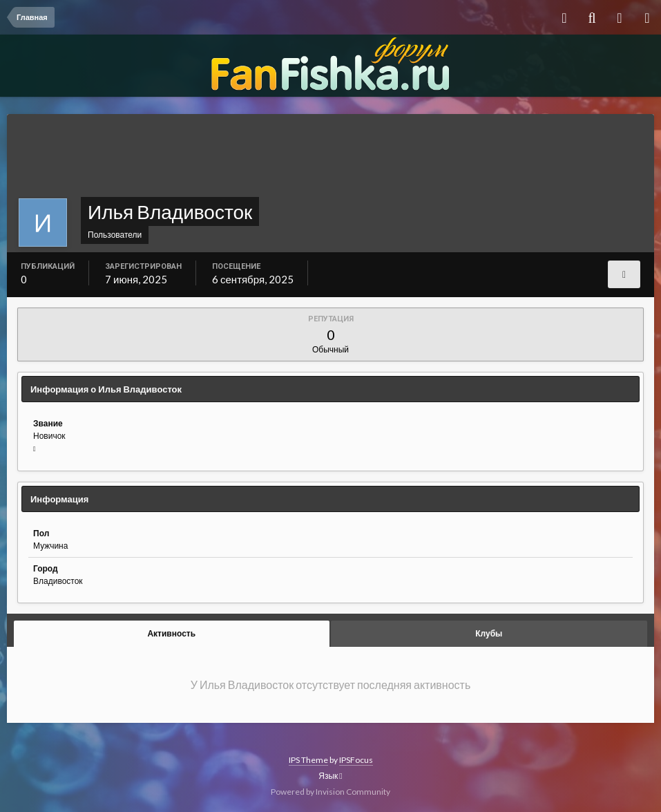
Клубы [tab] (489, 633)
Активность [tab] (171, 633)
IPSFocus (356, 760)
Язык (330, 776)
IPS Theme (308, 760)
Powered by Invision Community (330, 792)
